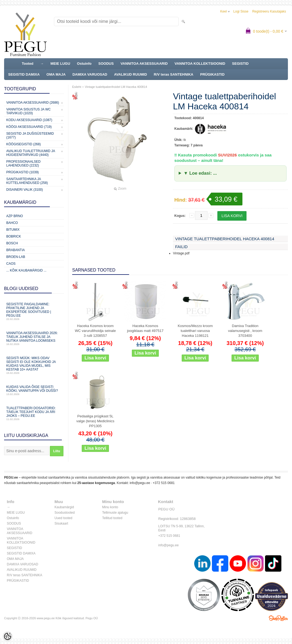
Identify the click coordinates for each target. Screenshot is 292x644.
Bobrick (14, 236)
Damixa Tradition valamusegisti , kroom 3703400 (245, 331)
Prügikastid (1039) (22, 172)
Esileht (77, 87)
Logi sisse (241, 11)
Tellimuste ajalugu (115, 513)
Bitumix (13, 230)
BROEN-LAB (16, 257)
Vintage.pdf (181, 253)
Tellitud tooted (112, 518)
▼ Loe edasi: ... (200, 173)
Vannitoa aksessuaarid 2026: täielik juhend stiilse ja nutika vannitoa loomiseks (34, 338)
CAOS (11, 264)
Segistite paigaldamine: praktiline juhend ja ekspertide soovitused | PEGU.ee (34, 311)
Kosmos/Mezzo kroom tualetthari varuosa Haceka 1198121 (195, 331)
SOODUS (106, 64)
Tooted (28, 64)
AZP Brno (15, 216)
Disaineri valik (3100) (25, 190)
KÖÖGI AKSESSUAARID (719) (29, 127)
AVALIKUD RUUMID (131, 74)
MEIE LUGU (60, 64)
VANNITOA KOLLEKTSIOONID (200, 64)
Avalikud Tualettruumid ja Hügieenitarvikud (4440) (31, 153)
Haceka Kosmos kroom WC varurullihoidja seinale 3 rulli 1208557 (95, 331)
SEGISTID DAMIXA (24, 74)
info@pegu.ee (140, 483)
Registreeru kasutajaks (269, 11)
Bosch (12, 243)
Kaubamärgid (64, 507)
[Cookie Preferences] (8, 636)
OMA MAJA (56, 74)
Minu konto (110, 507)
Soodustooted (65, 513)
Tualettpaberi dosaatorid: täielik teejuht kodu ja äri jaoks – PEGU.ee (34, 413)
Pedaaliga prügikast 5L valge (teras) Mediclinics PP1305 (95, 421)
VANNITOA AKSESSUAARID (144, 64)
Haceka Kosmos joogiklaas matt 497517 (145, 328)
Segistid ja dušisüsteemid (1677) (30, 135)
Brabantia (16, 250)
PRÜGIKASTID (212, 74)
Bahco (12, 223)
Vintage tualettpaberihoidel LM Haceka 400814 (116, 87)
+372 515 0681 (164, 483)
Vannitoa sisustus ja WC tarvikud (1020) (28, 111)
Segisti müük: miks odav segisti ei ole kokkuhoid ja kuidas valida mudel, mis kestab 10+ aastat (34, 365)
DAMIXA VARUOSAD (90, 74)
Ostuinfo (84, 64)
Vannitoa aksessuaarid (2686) (33, 103)
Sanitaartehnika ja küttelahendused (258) (27, 181)
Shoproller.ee (278, 618)
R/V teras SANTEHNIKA (174, 74)
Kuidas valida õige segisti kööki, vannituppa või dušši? (34, 390)
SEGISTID (240, 64)
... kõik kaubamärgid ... (26, 270)
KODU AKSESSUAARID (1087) (29, 120)
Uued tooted (63, 518)
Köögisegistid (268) (24, 144)
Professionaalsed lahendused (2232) (23, 164)
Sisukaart (61, 523)
